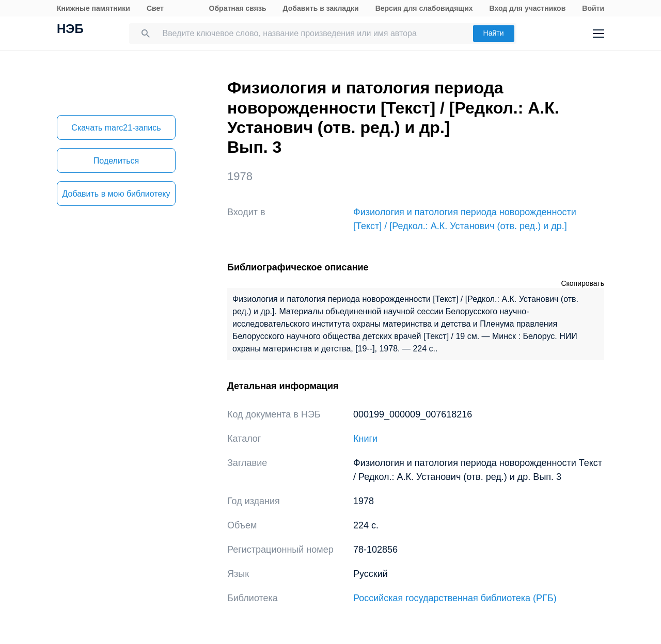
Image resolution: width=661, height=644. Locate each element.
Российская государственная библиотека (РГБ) (455, 598)
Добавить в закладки (321, 8)
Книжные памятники (93, 8)
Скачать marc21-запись (116, 128)
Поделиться (116, 161)
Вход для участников (528, 8)
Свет (155, 8)
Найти (494, 33)
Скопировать (583, 283)
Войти (593, 8)
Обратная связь (238, 8)
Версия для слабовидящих (424, 8)
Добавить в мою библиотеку (116, 194)
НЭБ (70, 30)
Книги (365, 439)
